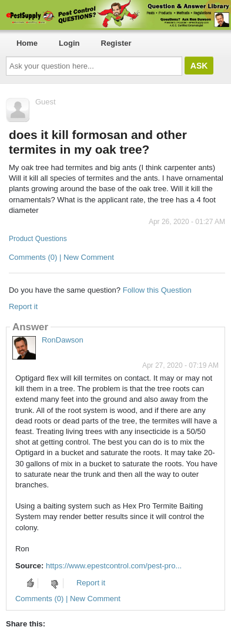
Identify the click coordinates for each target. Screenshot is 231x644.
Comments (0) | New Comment (61, 257)
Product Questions (38, 239)
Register (116, 43)
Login (69, 43)
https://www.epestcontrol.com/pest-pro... (114, 566)
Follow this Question (157, 290)
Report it (23, 306)
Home (27, 43)
